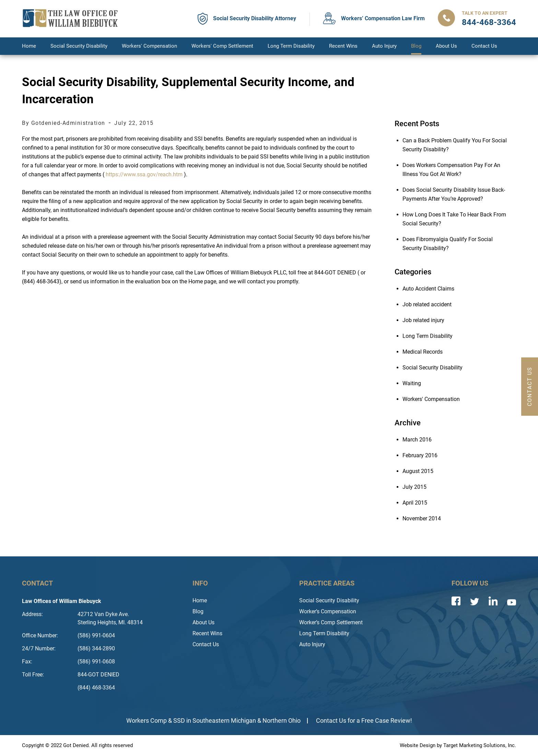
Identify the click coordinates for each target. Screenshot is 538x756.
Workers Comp (147, 720)
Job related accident (427, 304)
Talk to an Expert (485, 13)
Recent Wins (343, 46)
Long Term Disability (291, 46)
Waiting (412, 383)
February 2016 (420, 455)
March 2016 (417, 440)
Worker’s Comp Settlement (331, 622)
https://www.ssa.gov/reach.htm (144, 174)
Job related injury (423, 320)
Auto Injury (384, 46)
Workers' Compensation (149, 46)
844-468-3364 (489, 22)
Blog (416, 46)
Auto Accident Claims (428, 289)
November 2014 (422, 518)
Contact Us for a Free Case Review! (364, 720)
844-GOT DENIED (98, 675)
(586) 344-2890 (96, 648)
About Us (446, 46)
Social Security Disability (79, 46)
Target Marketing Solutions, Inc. (480, 745)
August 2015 (418, 471)
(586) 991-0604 (96, 635)
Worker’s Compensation (328, 611)
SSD (179, 720)
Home (29, 46)
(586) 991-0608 (96, 661)
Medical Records (423, 352)
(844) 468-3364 (96, 688)
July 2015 (414, 487)
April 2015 (415, 503)
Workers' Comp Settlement (222, 46)
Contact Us (484, 46)
